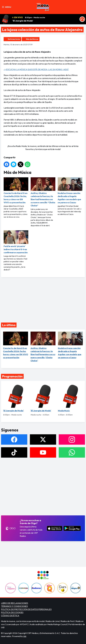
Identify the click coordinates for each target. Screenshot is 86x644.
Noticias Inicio (14, 39)
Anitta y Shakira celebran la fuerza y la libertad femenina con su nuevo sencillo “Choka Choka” (43, 192)
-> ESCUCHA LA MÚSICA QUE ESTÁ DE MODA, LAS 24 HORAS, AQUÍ (36, 69)
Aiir (25, 636)
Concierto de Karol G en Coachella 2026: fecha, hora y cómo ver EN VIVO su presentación (16, 191)
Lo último (9, 325)
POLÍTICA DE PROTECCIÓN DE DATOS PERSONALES (26, 609)
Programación (12, 376)
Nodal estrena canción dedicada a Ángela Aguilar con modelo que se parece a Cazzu (70, 191)
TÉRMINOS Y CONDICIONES (14, 606)
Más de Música (32, 39)
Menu (7, 7)
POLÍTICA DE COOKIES (12, 612)
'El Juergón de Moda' (23, 21)
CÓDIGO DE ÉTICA (10, 616)
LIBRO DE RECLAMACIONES (15, 603)
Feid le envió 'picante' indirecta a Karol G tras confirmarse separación (16, 242)
